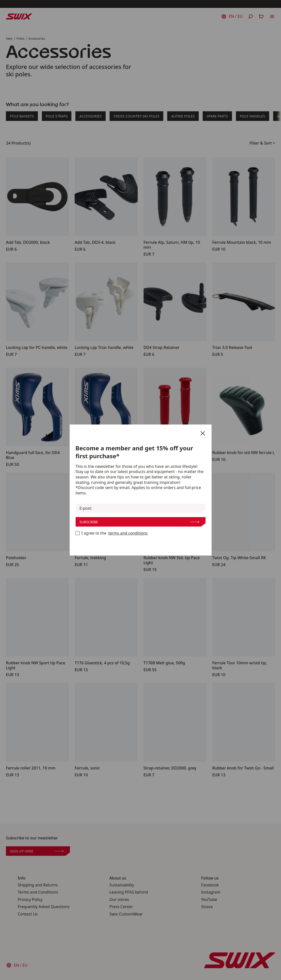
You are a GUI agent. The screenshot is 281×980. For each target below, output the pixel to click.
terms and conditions (128, 533)
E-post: (86, 508)
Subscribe (139, 522)
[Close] (203, 433)
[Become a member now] (78, 533)
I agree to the (112, 533)
